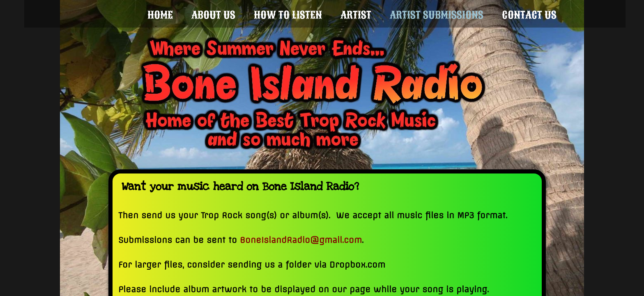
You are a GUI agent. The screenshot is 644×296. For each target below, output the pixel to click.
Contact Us (529, 15)
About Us (213, 15)
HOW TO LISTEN (288, 15)
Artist (356, 15)
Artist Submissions (437, 15)
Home (160, 15)
